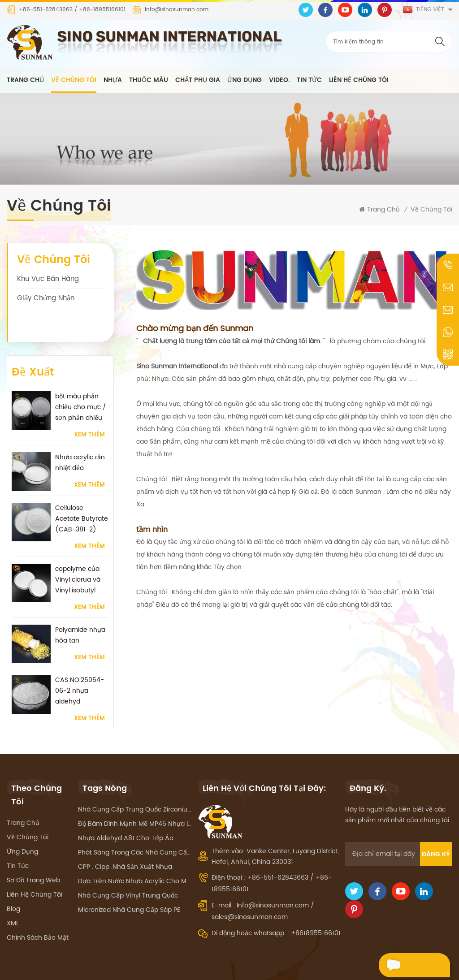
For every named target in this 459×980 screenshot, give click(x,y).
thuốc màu (149, 80)
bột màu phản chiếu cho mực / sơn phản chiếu (81, 378)
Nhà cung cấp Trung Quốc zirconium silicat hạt (135, 787)
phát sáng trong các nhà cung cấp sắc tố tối (135, 830)
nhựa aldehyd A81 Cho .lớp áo (126, 815)
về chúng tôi (74, 80)
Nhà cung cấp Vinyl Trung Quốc (128, 873)
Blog (13, 886)
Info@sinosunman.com (177, 10)
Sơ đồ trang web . (35, 857)
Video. (279, 80)
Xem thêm (89, 406)
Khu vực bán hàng (48, 279)
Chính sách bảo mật (38, 915)
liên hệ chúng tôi (359, 80)
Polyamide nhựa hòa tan (80, 606)
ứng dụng (245, 80)
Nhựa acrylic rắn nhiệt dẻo (80, 434)
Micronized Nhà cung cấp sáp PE (129, 887)
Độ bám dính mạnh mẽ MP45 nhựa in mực (135, 801)
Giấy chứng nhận (46, 299)
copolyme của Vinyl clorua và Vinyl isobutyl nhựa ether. (78, 550)
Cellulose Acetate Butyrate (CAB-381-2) (82, 489)
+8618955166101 (316, 910)
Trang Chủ (25, 80)
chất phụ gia (198, 80)
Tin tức (309, 80)
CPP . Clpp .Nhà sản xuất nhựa (125, 844)
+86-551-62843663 (46, 10)
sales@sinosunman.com (250, 894)
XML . (14, 900)
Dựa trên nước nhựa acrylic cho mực (135, 858)
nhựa (113, 80)
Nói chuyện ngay (410, 966)
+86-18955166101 (102, 10)
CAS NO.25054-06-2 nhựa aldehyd (80, 662)
